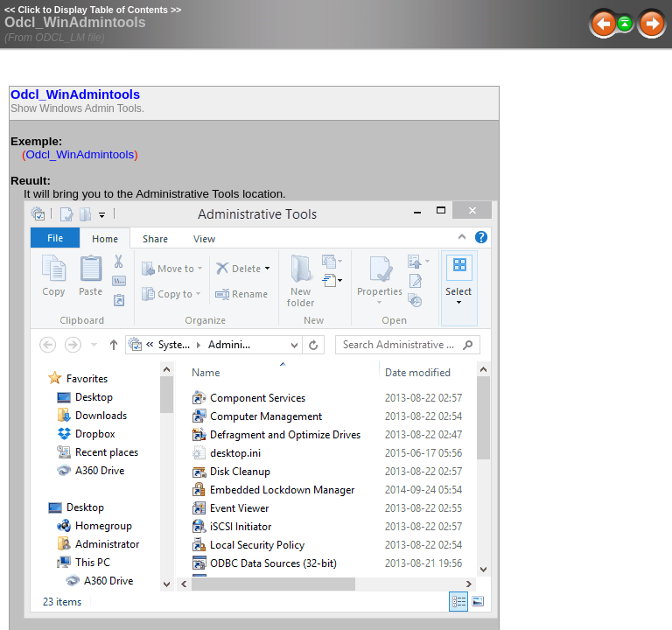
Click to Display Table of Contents (93, 10)
